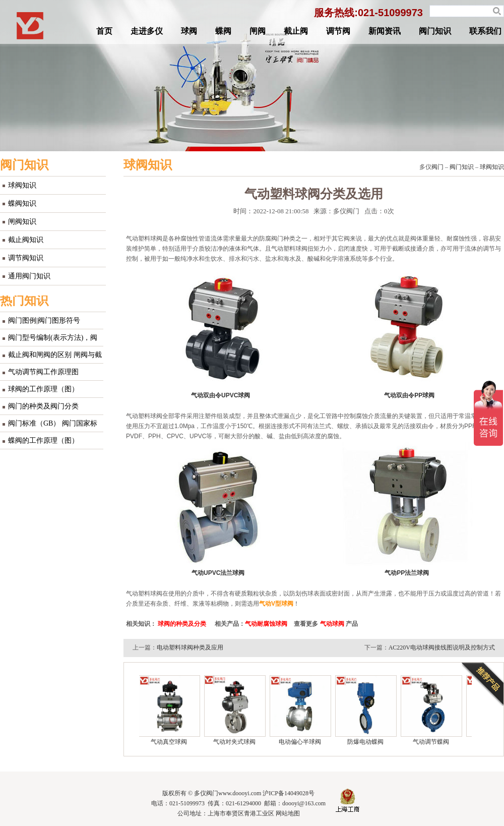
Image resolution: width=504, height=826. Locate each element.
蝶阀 (223, 31)
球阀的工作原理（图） (43, 389)
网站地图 (288, 813)
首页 (104, 31)
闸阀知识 (22, 222)
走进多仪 (147, 31)
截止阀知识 (26, 240)
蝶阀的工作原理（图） (43, 440)
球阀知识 (22, 185)
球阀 (189, 31)
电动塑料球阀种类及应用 (190, 647)
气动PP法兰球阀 (407, 573)
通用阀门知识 (29, 276)
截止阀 (296, 31)
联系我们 (485, 31)
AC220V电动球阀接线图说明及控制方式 (442, 647)
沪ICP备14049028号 (289, 793)
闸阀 (258, 31)
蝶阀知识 (22, 203)
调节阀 (338, 31)
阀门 (437, 167)
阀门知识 (435, 31)
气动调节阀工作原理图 (43, 372)
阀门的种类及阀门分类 (43, 406)
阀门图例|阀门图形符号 (44, 320)
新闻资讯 (385, 31)
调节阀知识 (26, 258)
